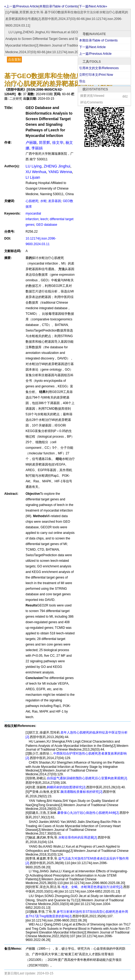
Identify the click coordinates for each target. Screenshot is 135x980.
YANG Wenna (60, 172)
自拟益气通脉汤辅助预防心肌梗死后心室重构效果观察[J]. (87, 778)
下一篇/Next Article (92, 47)
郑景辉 (44, 143)
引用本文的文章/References (99, 68)
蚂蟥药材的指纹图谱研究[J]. (67, 787)
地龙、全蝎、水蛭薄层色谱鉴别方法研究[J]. (92, 887)
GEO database (46, 225)
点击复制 (14, 60)
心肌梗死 (32, 201)
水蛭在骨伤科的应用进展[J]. (78, 837)
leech (44, 219)
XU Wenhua (36, 172)
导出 (82, 81)
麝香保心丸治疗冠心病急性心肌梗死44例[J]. (88, 813)
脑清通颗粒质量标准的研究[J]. (82, 792)
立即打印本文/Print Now (96, 75)
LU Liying (34, 166)
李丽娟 (37, 148)
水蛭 (43, 201)
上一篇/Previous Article (95, 54)
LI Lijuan (33, 177)
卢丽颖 (31, 143)
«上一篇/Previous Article (21, 6)
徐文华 (58, 143)
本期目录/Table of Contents (59, 6)
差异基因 (55, 201)
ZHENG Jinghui (57, 166)
